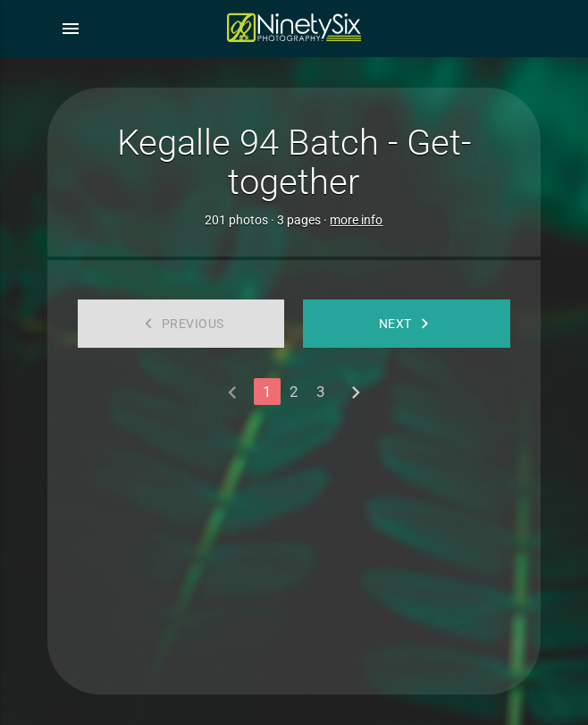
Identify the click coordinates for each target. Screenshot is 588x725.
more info (356, 220)
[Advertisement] (294, 543)
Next (407, 324)
